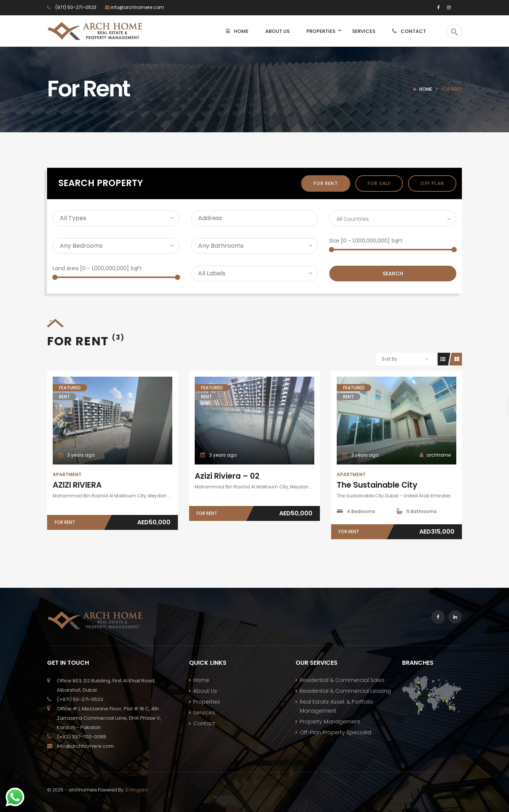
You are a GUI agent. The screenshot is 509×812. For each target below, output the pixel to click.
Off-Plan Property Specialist (336, 732)
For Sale (379, 183)
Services (204, 713)
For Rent (326, 183)
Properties (207, 702)
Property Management (330, 722)
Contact (204, 723)
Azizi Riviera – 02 (227, 476)
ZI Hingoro (136, 790)
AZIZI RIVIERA (77, 485)
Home (426, 89)
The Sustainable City (377, 485)
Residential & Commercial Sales (342, 680)
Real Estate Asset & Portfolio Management (337, 706)
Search (393, 274)
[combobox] (393, 218)
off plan (432, 183)
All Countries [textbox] (353, 219)
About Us (205, 691)
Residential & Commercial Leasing (345, 691)
